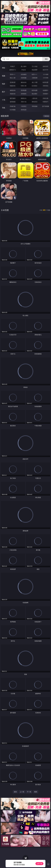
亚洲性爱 (13, 82)
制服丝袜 (13, 86)
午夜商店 (24, 106)
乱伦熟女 (35, 86)
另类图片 (46, 94)
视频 (4, 76)
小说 (4, 100)
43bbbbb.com (25, 54)
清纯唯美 (24, 94)
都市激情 (13, 98)
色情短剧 (24, 110)
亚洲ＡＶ (13, 74)
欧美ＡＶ (35, 74)
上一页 (22, 792)
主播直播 (35, 78)
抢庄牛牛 (46, 70)
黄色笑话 (35, 102)
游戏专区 (46, 66)
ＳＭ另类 (46, 78)
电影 (4, 84)
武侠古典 (46, 98)
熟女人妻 (13, 78)
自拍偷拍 (24, 74)
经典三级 (24, 86)
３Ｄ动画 (46, 74)
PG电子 (13, 66)
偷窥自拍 (13, 90)
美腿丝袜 (13, 94)
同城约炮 (13, 106)
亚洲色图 (24, 90)
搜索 (46, 59)
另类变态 (46, 86)
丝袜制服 (24, 78)
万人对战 (35, 66)
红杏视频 (13, 110)
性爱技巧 (46, 102)
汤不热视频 (46, 106)
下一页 (29, 792)
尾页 (36, 792)
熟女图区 (35, 94)
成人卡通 (35, 82)
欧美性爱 (46, 82)
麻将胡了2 (13, 70)
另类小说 (24, 102)
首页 (15, 792)
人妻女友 (35, 98)
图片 (4, 92)
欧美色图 (35, 90)
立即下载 (39, 864)
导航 (4, 108)
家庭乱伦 (24, 98)
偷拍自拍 (24, 82)
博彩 (4, 68)
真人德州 (24, 66)
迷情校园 (13, 102)
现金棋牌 (35, 70)
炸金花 (24, 70)
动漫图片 (46, 90)
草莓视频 (35, 106)
